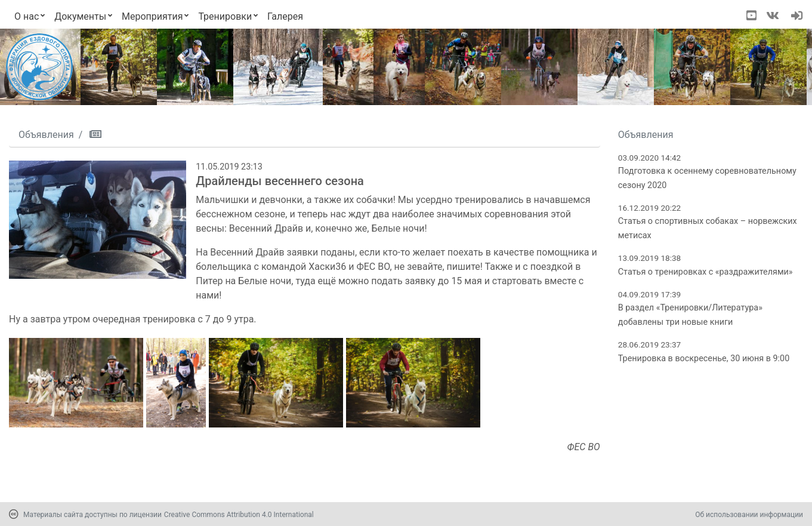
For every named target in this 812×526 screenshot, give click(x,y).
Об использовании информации (749, 515)
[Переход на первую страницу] (39, 67)
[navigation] (797, 17)
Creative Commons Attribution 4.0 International (239, 515)
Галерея (285, 16)
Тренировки (225, 16)
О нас (27, 16)
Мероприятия (152, 16)
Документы (80, 16)
